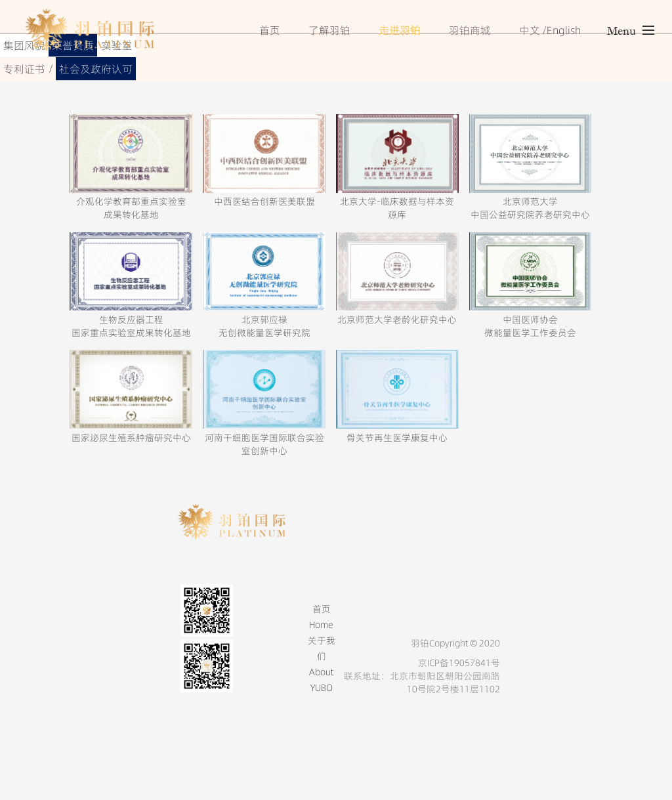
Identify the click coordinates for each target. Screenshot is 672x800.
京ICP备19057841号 (459, 663)
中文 (530, 30)
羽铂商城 (470, 30)
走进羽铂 (400, 30)
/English (561, 30)
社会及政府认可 (96, 69)
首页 (270, 30)
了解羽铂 (329, 30)
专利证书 (24, 69)
